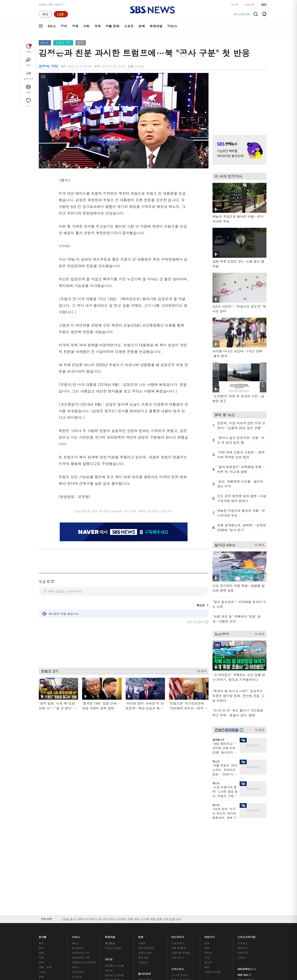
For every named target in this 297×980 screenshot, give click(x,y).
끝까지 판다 (145, 876)
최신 (41, 839)
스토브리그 (178, 854)
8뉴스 (52, 26)
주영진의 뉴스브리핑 (84, 859)
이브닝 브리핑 (113, 844)
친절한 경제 (145, 849)
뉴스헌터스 (78, 844)
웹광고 (89, 903)
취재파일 (156, 26)
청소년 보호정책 (215, 927)
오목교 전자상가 (181, 876)
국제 (97, 26)
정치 (64, 26)
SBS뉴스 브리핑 (114, 871)
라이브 (208, 849)
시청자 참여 (70, 903)
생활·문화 (112, 26)
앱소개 (208, 859)
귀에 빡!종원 (178, 844)
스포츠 (129, 26)
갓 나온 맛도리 (180, 871)
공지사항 (209, 880)
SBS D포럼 (245, 876)
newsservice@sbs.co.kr (156, 923)
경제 (75, 26)
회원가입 (250, 4)
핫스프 (216, 761)
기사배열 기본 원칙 (194, 927)
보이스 (109, 867)
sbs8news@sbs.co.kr (159, 917)
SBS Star (244, 871)
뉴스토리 (77, 873)
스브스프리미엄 (246, 832)
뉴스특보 (77, 878)
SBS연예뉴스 (247, 865)
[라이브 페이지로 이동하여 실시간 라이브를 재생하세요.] (61, 14)
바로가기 (210, 832)
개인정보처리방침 (126, 903)
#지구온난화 (242, 14)
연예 (142, 26)
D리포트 (143, 859)
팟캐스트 (243, 844)
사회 (86, 26)
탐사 (141, 881)
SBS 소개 (47, 903)
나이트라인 (78, 868)
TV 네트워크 (46, 878)
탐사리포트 (145, 869)
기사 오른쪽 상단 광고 (238, 99)
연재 (141, 832)
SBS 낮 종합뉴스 (115, 876)
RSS (207, 863)
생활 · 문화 (45, 863)
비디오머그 (178, 832)
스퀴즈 (241, 854)
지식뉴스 (243, 839)
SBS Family (196, 903)
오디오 (109, 855)
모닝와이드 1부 (81, 849)
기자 (207, 854)
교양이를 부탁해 (181, 849)
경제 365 (143, 854)
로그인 (235, 4)
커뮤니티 (243, 849)
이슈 (41, 883)
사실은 (142, 839)
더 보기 (201, 671)
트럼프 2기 (63, 43)
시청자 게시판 (212, 868)
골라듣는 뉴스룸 (114, 862)
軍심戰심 (110, 839)
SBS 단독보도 (146, 844)
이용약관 (104, 903)
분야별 (43, 832)
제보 (207, 844)
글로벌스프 (219, 740)
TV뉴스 (172, 26)
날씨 (207, 839)
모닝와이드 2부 (81, 854)
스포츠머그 (178, 839)
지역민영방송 (222, 903)
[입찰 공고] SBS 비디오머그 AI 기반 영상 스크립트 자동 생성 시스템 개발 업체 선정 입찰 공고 (122, 815)
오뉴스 (76, 863)
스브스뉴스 (178, 864)
